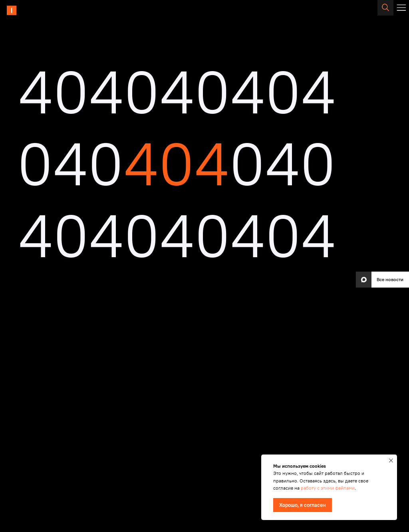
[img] (31, 11)
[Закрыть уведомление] (391, 461)
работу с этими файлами (328, 488)
